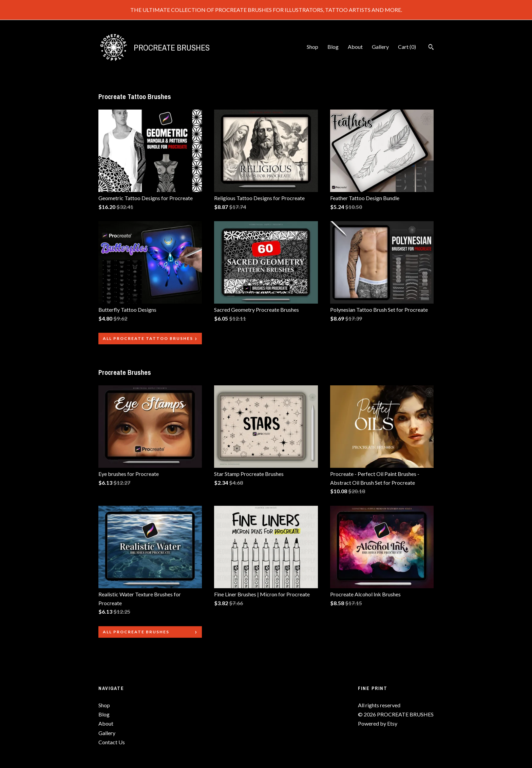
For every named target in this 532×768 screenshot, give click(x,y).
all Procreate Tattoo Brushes (148, 338)
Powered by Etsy (378, 723)
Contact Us (112, 742)
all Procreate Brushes (136, 632)
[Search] (431, 48)
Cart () (407, 47)
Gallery (380, 47)
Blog (333, 47)
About (355, 47)
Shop (312, 47)
